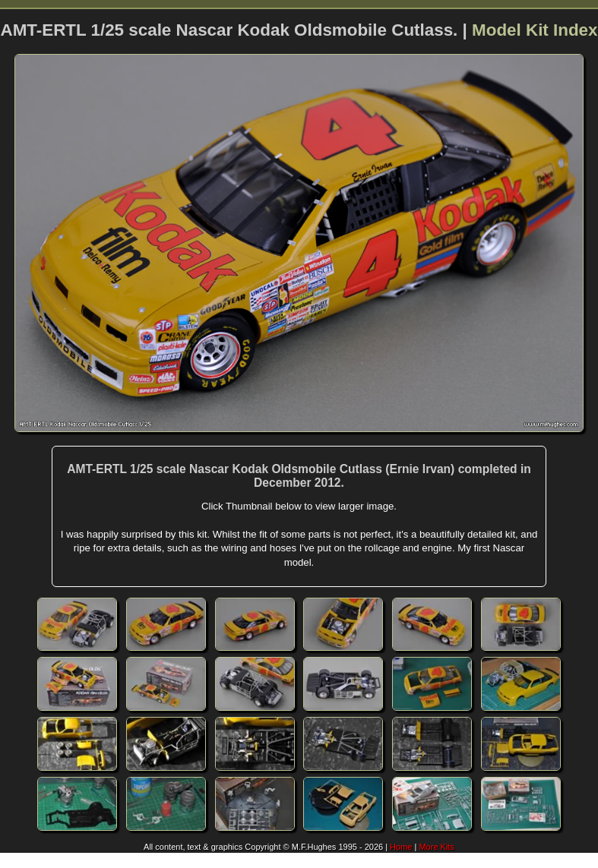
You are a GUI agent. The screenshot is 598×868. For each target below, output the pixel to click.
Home (401, 847)
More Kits (436, 847)
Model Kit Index (535, 30)
